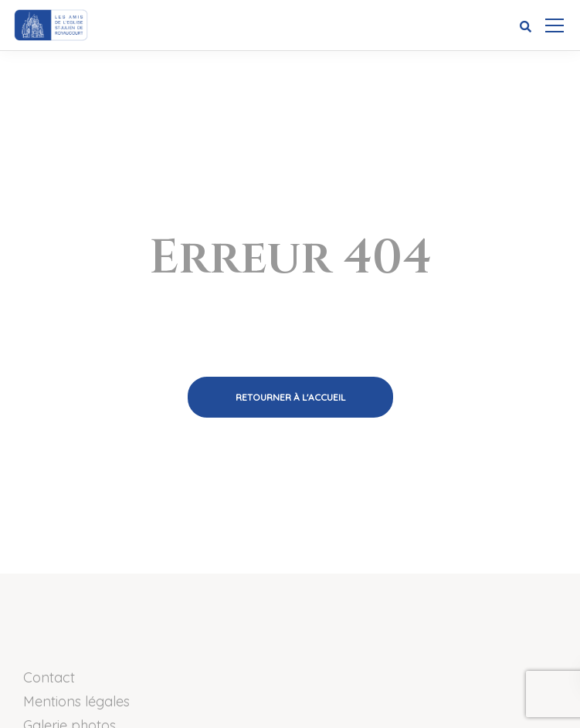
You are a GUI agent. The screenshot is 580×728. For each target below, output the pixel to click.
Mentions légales (76, 701)
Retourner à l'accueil (290, 397)
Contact (49, 677)
